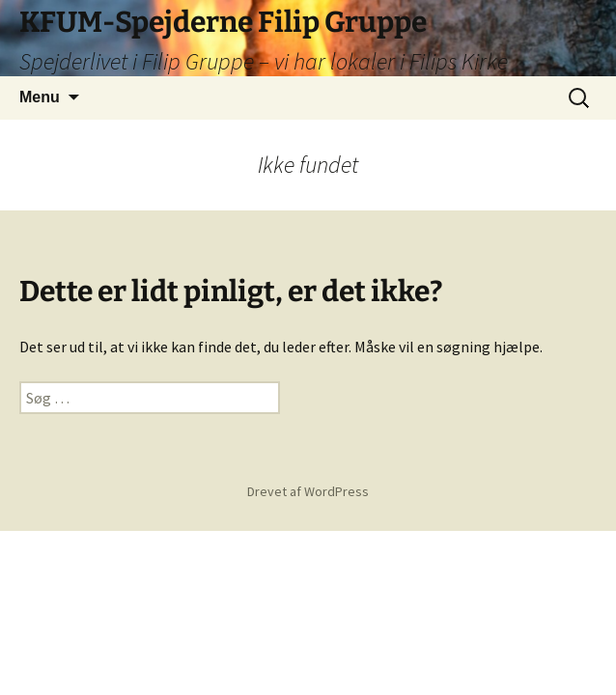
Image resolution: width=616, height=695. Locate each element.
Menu (40, 97)
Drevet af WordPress (308, 491)
